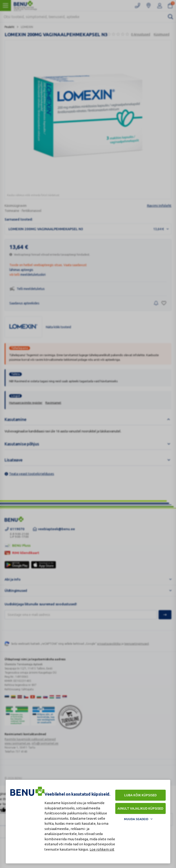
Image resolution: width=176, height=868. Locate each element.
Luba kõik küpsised (140, 795)
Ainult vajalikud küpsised (140, 808)
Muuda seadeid (136, 819)
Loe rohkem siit (102, 849)
